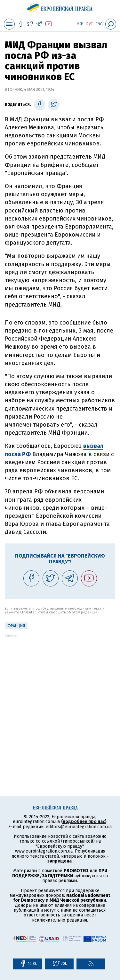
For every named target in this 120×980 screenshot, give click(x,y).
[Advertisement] (60, 697)
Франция (16, 626)
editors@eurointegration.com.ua (79, 827)
